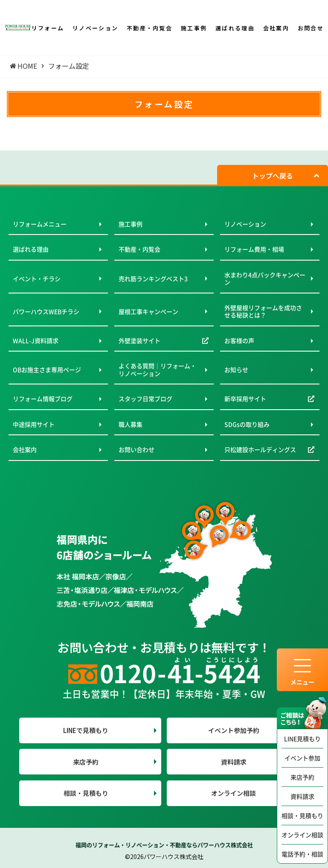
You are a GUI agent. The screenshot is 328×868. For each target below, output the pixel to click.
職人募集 (131, 424)
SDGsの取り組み (247, 424)
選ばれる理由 (31, 249)
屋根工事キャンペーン (148, 311)
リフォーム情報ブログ (43, 399)
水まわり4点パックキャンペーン (265, 279)
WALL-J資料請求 (36, 340)
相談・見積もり (302, 815)
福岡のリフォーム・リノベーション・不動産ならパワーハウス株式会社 (164, 845)
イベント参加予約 (234, 730)
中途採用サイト (34, 424)
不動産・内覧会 (139, 249)
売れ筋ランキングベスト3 (153, 279)
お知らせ (236, 369)
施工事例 (131, 224)
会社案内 (25, 449)
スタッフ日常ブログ (145, 399)
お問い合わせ (136, 449)
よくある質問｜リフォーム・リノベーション (157, 369)
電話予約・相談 (302, 854)
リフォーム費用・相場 (254, 249)
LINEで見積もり (86, 730)
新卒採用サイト (245, 399)
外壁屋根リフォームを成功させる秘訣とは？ (263, 311)
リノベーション (245, 224)
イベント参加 (302, 758)
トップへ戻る (273, 176)
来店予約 (302, 777)
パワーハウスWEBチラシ (46, 311)
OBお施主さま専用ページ (47, 369)
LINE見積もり (302, 739)
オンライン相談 (302, 835)
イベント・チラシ (37, 279)
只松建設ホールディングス (260, 449)
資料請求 (302, 796)
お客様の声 (239, 340)
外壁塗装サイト (139, 340)
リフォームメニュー (40, 224)
